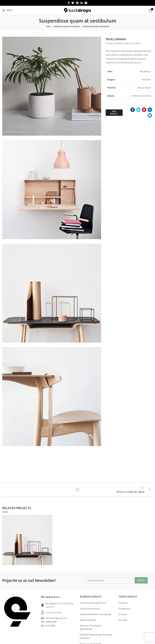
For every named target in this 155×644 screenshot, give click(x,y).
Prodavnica (124, 610)
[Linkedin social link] (82, 3)
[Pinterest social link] (77, 3)
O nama (123, 616)
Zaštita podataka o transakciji (95, 616)
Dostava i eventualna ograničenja (91, 629)
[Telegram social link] (86, 3)
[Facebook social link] (69, 3)
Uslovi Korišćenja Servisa (93, 605)
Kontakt (123, 622)
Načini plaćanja (88, 622)
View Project (114, 113)
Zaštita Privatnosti (90, 610)
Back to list (77, 490)
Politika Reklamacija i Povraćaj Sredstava (96, 638)
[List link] (58, 614)
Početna (123, 605)
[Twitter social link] (73, 3)
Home (48, 27)
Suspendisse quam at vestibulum (67, 27)
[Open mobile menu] (7, 10)
